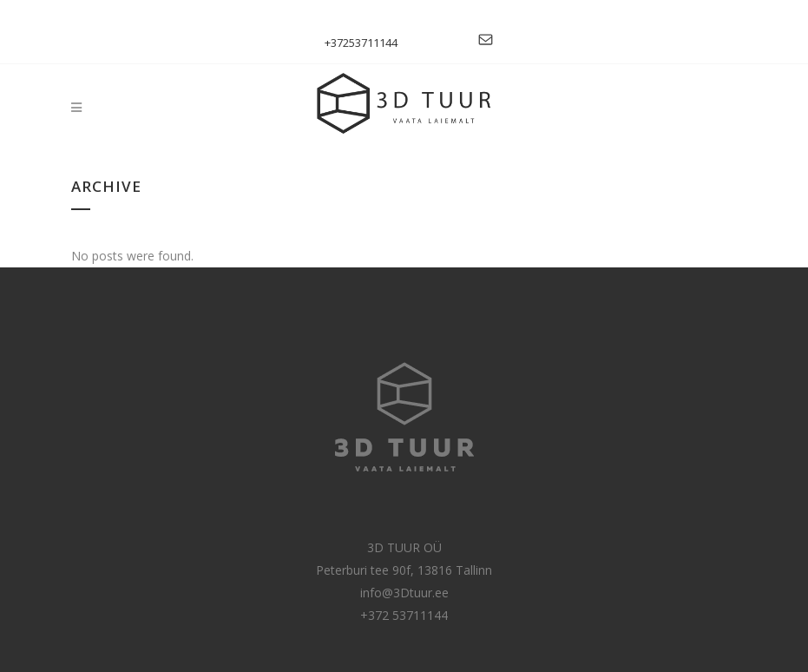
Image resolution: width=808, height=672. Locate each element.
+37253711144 (361, 43)
